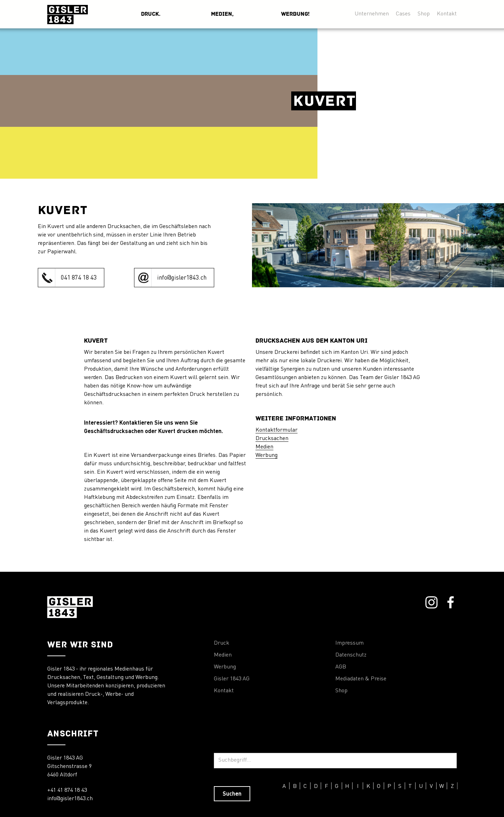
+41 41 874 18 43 (67, 790)
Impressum (349, 643)
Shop (424, 14)
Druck (222, 643)
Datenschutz (351, 655)
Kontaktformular (276, 430)
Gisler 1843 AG (232, 679)
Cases (403, 14)
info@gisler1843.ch (70, 799)
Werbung (267, 455)
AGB (341, 667)
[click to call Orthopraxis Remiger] (71, 278)
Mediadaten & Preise (361, 679)
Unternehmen (372, 14)
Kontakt (447, 14)
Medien (264, 447)
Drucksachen (272, 439)
